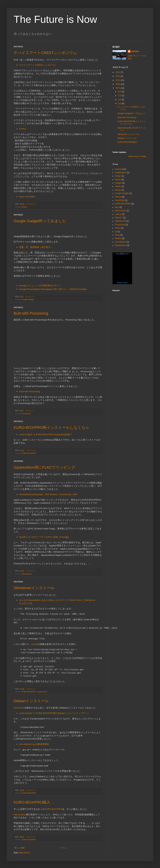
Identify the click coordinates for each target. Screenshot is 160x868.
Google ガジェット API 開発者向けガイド (40, 286)
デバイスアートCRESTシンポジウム (45, 53)
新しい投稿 (20, 848)
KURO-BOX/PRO (29, 453)
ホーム (64, 848)
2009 (118, 84)
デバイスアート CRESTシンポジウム (38, 65)
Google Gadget (28, 299)
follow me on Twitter (137, 156)
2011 (118, 76)
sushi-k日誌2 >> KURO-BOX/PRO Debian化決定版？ (46, 435)
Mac (117, 207)
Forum (35, 644)
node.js (118, 214)
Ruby (117, 235)
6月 (120, 100)
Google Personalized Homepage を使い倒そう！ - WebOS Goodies (53, 289)
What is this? (122, 283)
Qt (116, 232)
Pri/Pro (23, 129)
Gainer (118, 186)
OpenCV (119, 218)
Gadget (118, 183)
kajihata (135, 51)
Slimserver (19, 708)
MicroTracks (120, 211)
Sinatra (118, 238)
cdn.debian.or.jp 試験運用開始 (34, 744)
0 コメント (31, 204)
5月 (120, 104)
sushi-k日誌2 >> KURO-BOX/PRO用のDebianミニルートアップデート (54, 713)
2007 (118, 88)
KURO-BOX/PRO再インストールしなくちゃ (51, 428)
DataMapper (121, 173)
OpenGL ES (120, 221)
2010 (118, 80)
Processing (26, 414)
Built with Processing (31, 313)
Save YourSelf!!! (27, 197)
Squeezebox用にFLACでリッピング (44, 467)
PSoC (118, 228)
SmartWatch (121, 242)
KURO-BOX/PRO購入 (32, 802)
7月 (120, 96)
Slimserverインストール (34, 588)
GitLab (118, 190)
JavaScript (120, 200)
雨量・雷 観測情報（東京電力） (36, 247)
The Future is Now (55, 19)
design (118, 176)
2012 (118, 72)
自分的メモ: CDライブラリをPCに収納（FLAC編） (45, 537)
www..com (122, 254)
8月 (120, 92)
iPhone (118, 197)
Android (118, 169)
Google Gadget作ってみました (40, 221)
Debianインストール (31, 701)
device (24, 207)
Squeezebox (27, 574)
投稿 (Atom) (24, 853)
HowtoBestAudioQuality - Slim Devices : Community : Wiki (48, 494)
